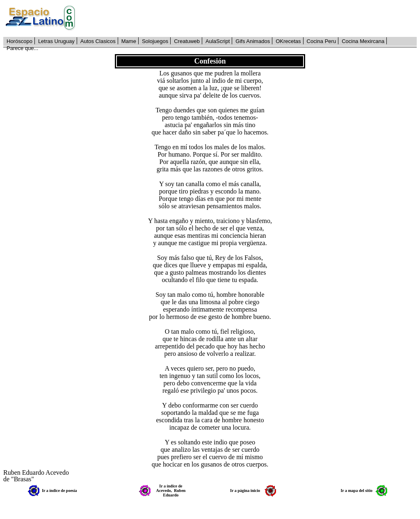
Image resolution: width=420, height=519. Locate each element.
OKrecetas (288, 41)
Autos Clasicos (98, 41)
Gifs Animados (253, 41)
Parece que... (22, 48)
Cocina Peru (322, 41)
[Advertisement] (251, 18)
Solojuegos (155, 41)
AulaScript (218, 41)
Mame (129, 41)
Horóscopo (19, 41)
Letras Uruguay (56, 41)
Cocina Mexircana (363, 41)
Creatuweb (187, 41)
